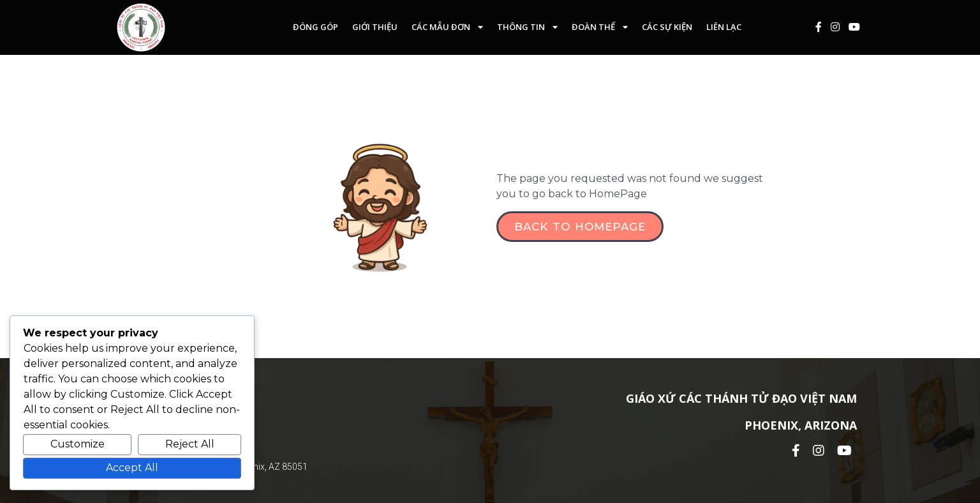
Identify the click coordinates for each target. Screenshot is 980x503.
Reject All (190, 444)
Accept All (132, 468)
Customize (78, 444)
